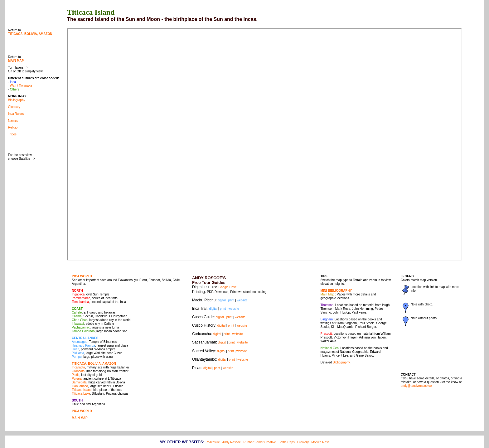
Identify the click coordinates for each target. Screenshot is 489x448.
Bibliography (17, 100)
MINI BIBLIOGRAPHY (336, 291)
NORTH (77, 291)
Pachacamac (81, 327)
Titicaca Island (82, 390)
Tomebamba (80, 302)
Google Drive (227, 287)
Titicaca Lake (81, 394)
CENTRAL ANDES (85, 338)
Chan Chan (80, 320)
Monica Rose (320, 442)
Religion (14, 127)
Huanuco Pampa (83, 346)
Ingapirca (78, 294)
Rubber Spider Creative (260, 442)
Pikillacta (78, 353)
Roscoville (213, 442)
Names (13, 121)
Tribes (12, 134)
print (231, 300)
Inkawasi (78, 324)
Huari (75, 349)
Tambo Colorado (83, 331)
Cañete (77, 312)
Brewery (303, 442)
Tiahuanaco (80, 386)
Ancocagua (80, 342)
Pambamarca (81, 298)
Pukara (77, 379)
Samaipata (79, 382)
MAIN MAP (80, 418)
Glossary (14, 107)
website (242, 300)
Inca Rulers (16, 114)
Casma (77, 316)
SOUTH (77, 400)
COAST (77, 309)
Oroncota (78, 371)
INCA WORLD (82, 276)
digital (221, 300)
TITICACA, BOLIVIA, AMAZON (94, 364)
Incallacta (78, 367)
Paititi (75, 375)
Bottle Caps (287, 442)
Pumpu (77, 357)
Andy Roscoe (232, 442)
